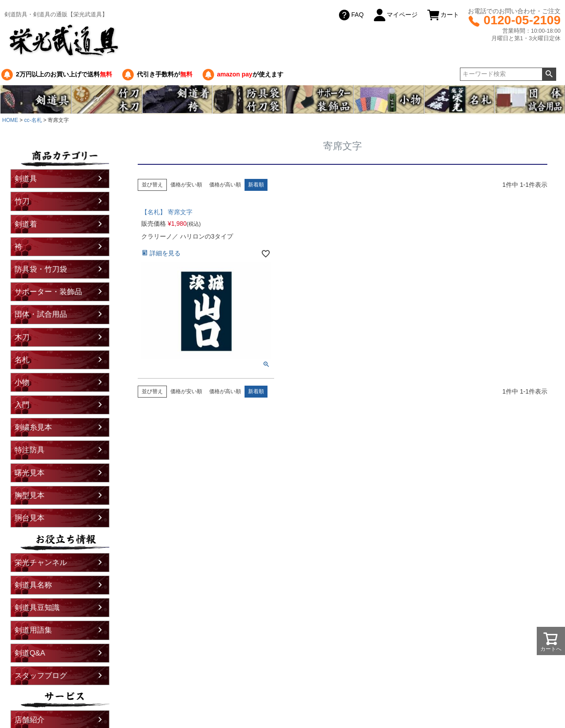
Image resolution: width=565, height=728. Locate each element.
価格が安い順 (186, 185)
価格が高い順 (225, 185)
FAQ (350, 15)
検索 (549, 74)
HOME (10, 120)
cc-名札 (33, 120)
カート (443, 15)
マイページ (395, 15)
